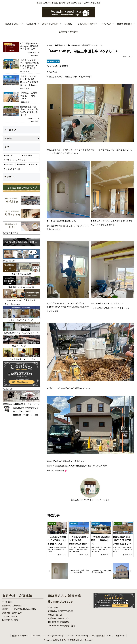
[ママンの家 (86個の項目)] (30, 155)
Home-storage (83, 636)
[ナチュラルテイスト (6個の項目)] (21, 169)
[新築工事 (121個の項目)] (12, 155)
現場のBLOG (53, 61)
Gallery (70, 636)
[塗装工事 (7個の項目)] (34, 164)
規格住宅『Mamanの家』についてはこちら (90, 500)
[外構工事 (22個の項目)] (21, 164)
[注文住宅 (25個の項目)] (9, 164)
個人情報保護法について (103, 636)
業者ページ (120, 636)
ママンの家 (53, 66)
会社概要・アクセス (20, 636)
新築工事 (64, 66)
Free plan (36, 636)
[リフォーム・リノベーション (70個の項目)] (21, 160)
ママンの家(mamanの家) (53, 636)
